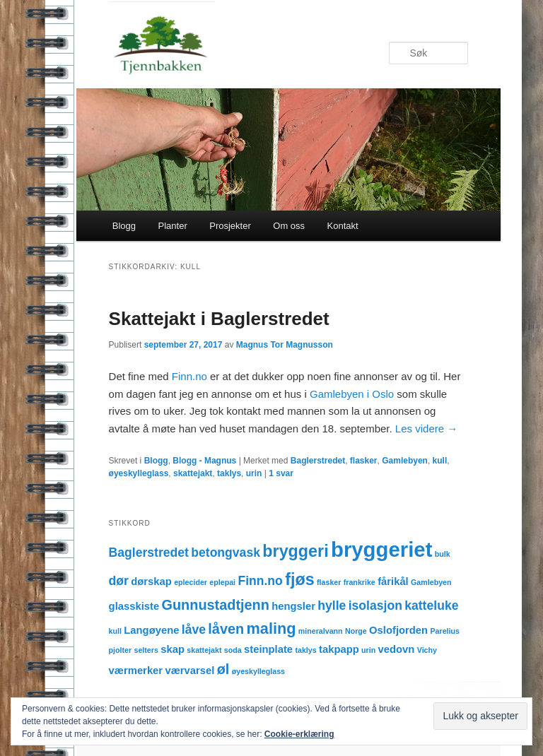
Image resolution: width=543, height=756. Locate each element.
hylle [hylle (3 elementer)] (332, 606)
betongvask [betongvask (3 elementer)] (226, 553)
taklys (229, 473)
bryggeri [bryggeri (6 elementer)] (295, 551)
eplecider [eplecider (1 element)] (191, 582)
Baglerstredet (318, 461)
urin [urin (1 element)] (368, 650)
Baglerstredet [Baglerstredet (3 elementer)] (149, 553)
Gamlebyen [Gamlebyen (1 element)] (431, 582)
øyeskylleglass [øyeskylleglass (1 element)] (258, 671)
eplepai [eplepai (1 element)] (222, 582)
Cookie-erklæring (299, 734)
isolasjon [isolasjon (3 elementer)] (375, 606)
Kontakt (343, 226)
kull (440, 461)
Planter (173, 226)
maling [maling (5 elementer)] (271, 628)
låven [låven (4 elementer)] (226, 629)
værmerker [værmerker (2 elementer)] (136, 671)
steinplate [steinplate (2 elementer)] (268, 649)
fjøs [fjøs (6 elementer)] (299, 579)
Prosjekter (230, 226)
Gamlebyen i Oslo (350, 394)
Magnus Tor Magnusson (285, 345)
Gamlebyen (405, 461)
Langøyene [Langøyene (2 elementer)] (151, 630)
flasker (364, 461)
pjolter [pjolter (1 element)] (121, 650)
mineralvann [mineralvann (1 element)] (321, 631)
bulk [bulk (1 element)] (443, 554)
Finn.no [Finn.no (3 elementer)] (260, 581)
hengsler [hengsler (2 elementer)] (293, 606)
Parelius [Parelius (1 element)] (444, 631)
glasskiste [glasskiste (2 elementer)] (134, 606)
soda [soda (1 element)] (233, 650)
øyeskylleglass (139, 473)
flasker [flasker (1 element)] (329, 582)
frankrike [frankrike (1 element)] (360, 582)
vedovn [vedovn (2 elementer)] (397, 649)
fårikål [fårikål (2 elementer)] (393, 581)
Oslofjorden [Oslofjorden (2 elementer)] (398, 630)
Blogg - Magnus (204, 461)
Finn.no (189, 376)
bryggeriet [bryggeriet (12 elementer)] (381, 549)
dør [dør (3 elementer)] (119, 581)
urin (254, 473)
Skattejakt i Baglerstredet (219, 319)
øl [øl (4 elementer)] (223, 669)
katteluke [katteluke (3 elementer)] (431, 606)
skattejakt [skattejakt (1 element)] (204, 650)
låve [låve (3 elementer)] (194, 630)
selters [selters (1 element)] (146, 650)
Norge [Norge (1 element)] (356, 631)
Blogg (124, 226)
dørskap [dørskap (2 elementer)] (151, 581)
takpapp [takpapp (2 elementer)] (339, 649)
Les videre (426, 429)
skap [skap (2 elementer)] (173, 649)
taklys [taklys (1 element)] (305, 650)
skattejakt (193, 473)
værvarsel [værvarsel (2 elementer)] (189, 671)
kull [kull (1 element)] (115, 631)
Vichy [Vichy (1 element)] (427, 650)
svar (281, 473)
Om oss (289, 226)
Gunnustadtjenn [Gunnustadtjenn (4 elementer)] (216, 605)
